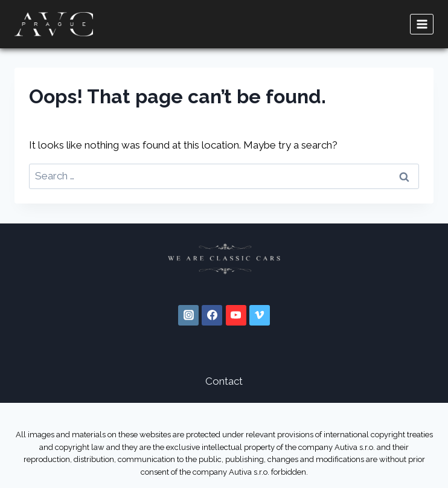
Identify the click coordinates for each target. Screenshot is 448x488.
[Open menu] (422, 24)
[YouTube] (236, 315)
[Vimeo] (260, 315)
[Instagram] (188, 315)
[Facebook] (212, 315)
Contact (224, 381)
